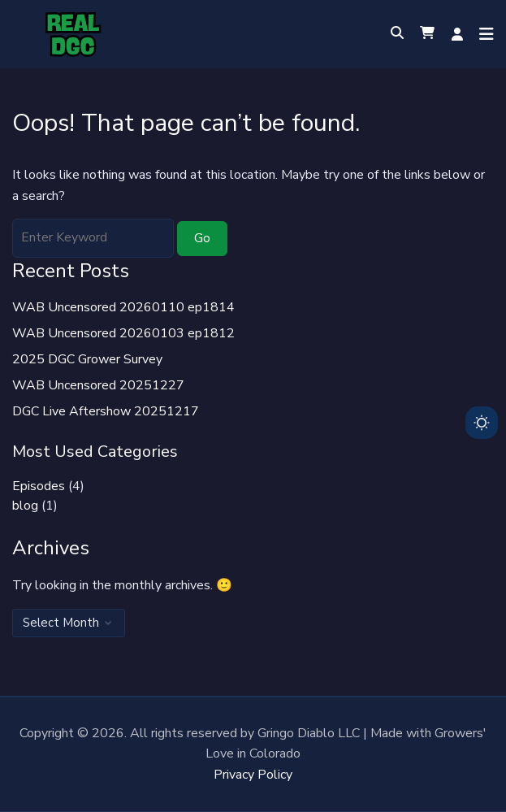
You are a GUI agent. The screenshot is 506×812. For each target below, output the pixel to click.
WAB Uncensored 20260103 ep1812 (123, 333)
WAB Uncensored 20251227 (98, 385)
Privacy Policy (253, 775)
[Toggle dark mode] (482, 423)
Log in (457, 34)
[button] (427, 34)
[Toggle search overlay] (397, 34)
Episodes (39, 486)
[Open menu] (482, 34)
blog (25, 506)
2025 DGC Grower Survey (87, 359)
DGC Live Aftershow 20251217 (106, 411)
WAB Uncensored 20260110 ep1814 (123, 307)
